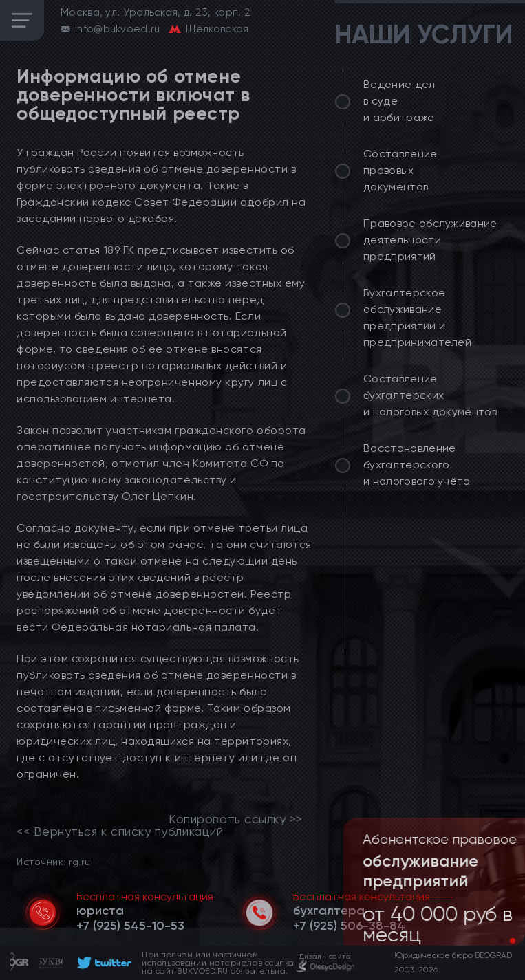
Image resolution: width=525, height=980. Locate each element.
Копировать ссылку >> (236, 819)
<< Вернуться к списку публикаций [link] (120, 831)
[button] (502, 941)
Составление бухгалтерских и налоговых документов (430, 395)
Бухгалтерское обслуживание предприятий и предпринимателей (417, 317)
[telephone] (130, 926)
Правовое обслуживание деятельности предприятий (430, 240)
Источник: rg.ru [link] (53, 861)
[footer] (102, 963)
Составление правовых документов (400, 170)
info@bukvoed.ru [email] (118, 29)
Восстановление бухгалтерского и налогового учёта (417, 465)
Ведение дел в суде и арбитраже (399, 101)
